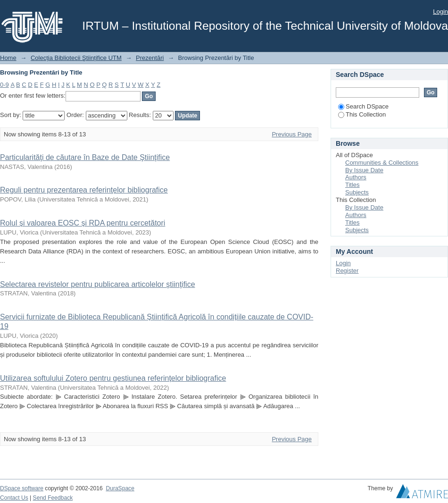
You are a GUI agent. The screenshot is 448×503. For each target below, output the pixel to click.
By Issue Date (364, 170)
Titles (353, 185)
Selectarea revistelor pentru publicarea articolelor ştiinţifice (98, 284)
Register (347, 271)
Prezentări (150, 58)
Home (8, 58)
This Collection (362, 114)
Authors (356, 177)
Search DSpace (363, 106)
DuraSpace (120, 488)
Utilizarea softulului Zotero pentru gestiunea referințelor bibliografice (113, 378)
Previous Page (292, 134)
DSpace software (22, 488)
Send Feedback (53, 498)
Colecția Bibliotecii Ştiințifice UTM (76, 58)
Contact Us (14, 498)
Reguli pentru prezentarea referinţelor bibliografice (84, 190)
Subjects (357, 192)
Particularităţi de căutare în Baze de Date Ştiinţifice (85, 157)
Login (440, 12)
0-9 (4, 85)
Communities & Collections (382, 163)
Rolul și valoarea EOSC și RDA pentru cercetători (83, 223)
